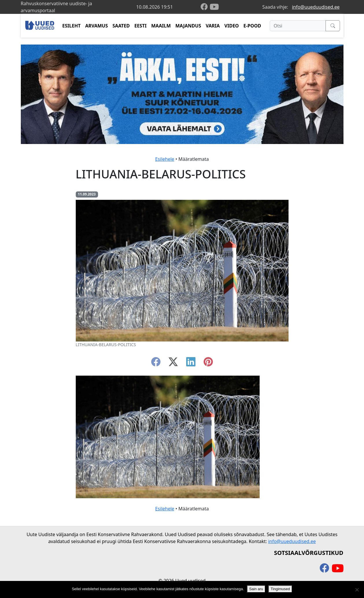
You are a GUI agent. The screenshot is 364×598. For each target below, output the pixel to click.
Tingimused (280, 589)
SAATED (121, 26)
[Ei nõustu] (357, 590)
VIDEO (232, 26)
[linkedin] (191, 363)
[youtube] (214, 7)
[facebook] (205, 7)
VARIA (213, 26)
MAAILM (161, 26)
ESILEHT (71, 26)
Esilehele (165, 159)
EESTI (141, 26)
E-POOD (252, 26)
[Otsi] (298, 26)
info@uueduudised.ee (316, 7)
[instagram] (208, 363)
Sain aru (256, 589)
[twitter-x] (173, 363)
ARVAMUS (97, 26)
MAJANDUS (188, 26)
